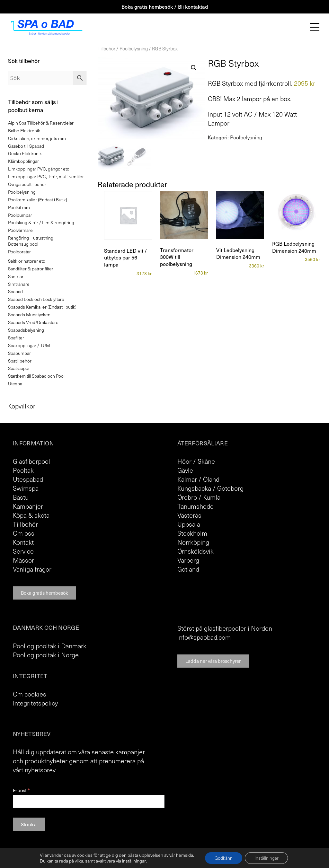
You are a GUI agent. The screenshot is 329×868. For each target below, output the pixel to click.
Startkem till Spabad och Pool (36, 376)
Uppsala (189, 524)
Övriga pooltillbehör (27, 184)
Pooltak (23, 470)
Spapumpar (19, 353)
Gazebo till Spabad (26, 146)
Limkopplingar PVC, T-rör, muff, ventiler (46, 176)
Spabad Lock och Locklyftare (36, 299)
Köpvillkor (22, 406)
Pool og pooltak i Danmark (50, 646)
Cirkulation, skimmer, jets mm (37, 138)
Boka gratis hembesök (44, 593)
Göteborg (230, 488)
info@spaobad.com (204, 637)
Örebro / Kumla (199, 497)
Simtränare (19, 284)
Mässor (23, 560)
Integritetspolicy (35, 703)
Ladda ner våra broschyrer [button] (213, 661)
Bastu (21, 497)
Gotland (188, 569)
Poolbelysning (134, 48)
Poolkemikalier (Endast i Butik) (38, 200)
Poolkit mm (19, 207)
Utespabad (28, 479)
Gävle (185, 470)
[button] (194, 68)
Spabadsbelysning (26, 330)
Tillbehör (107, 48)
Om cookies (30, 694)
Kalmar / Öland (198, 479)
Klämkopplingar (23, 161)
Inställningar (267, 858)
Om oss (24, 533)
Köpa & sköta (31, 515)
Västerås (189, 515)
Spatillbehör (20, 361)
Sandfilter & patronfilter (31, 269)
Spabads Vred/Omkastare (33, 322)
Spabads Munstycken (29, 315)
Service (23, 551)
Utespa (15, 384)
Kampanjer (28, 506)
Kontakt (23, 542)
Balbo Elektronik (24, 131)
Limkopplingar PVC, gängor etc (39, 169)
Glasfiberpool (31, 461)
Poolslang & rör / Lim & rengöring (41, 222)
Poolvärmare (20, 230)
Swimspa (26, 488)
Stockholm (192, 533)
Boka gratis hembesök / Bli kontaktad (165, 6)
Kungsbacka (194, 488)
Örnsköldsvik (196, 551)
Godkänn (224, 858)
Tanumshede (196, 506)
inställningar (134, 861)
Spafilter (16, 338)
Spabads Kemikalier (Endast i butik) (42, 307)
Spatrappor (19, 368)
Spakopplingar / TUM (29, 345)
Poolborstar (19, 252)
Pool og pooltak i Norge (46, 655)
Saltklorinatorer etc (27, 261)
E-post (21, 790)
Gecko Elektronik (25, 153)
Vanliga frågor (32, 569)
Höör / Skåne (196, 461)
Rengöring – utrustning (31, 238)
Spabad (15, 291)
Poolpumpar (20, 215)
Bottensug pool (23, 244)
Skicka (29, 824)
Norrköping (193, 542)
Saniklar (16, 276)
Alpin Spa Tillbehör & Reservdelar (41, 123)
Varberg (188, 560)
